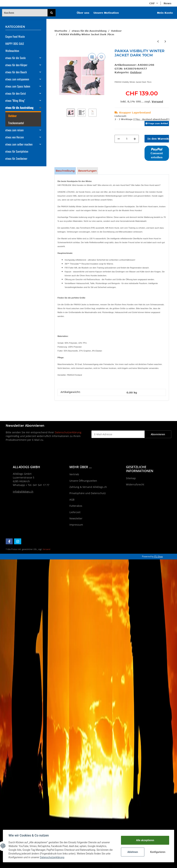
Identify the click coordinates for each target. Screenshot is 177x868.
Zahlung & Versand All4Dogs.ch (88, 487)
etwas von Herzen (15, 137)
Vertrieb (74, 474)
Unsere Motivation (106, 13)
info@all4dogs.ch (23, 492)
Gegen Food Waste (15, 36)
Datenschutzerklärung (68, 432)
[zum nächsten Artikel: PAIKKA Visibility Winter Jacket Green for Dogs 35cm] (165, 41)
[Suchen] (25, 13)
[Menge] (127, 139)
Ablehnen (132, 852)
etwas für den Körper (16, 65)
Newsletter (76, 518)
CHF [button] (152, 3)
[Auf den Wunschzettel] (101, 57)
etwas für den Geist (16, 93)
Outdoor (136, 72)
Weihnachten (12, 51)
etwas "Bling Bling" (15, 100)
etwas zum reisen (14, 130)
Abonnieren (158, 434)
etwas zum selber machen (19, 144)
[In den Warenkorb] (157, 139)
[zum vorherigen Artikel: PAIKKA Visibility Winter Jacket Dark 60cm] (158, 41)
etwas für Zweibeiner (16, 158)
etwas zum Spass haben (18, 86)
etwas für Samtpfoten (17, 151)
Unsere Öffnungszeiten (83, 481)
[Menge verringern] (119, 139)
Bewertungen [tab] (87, 171)
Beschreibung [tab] (65, 171)
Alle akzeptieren (145, 840)
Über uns (83, 13)
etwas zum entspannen (17, 79)
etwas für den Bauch (16, 72)
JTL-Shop (158, 556)
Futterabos (76, 506)
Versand (157, 101)
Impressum (76, 525)
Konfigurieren (158, 852)
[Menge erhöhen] (135, 139)
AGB (72, 500)
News (167, 3)
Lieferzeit (75, 512)
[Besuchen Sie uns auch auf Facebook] (9, 541)
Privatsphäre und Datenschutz (88, 493)
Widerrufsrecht (135, 484)
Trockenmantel (16, 123)
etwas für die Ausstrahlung (19, 108)
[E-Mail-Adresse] (118, 434)
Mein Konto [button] (165, 13)
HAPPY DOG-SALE (15, 44)
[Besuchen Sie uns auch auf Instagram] (18, 541)
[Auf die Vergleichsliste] (92, 57)
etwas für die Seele (16, 58)
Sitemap (131, 478)
